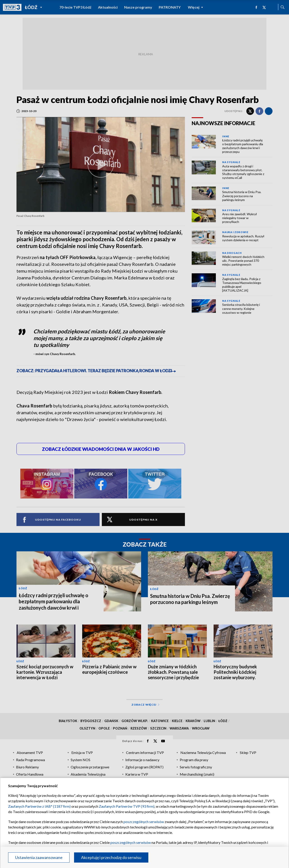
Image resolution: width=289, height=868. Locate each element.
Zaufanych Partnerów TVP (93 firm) (127, 806)
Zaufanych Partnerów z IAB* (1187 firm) (39, 806)
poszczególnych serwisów (144, 822)
